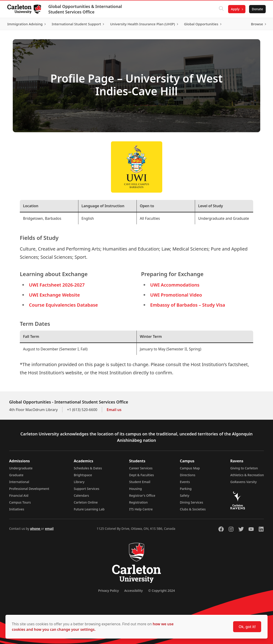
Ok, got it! (247, 627)
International (19, 482)
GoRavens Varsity (244, 482)
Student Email (140, 482)
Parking (186, 489)
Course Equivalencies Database (63, 305)
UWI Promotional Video (176, 295)
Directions (188, 475)
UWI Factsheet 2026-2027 (57, 285)
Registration (139, 502)
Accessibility (133, 591)
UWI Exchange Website (54, 295)
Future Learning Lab (89, 509)
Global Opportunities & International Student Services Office (85, 9)
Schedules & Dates (88, 468)
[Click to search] (221, 9)
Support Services (87, 489)
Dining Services (191, 502)
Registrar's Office (142, 495)
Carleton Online (86, 502)
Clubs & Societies (193, 509)
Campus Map (190, 468)
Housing (136, 489)
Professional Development (29, 489)
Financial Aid (19, 495)
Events (185, 482)
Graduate (16, 475)
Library (79, 482)
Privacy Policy (108, 591)
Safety (185, 495)
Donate (257, 9)
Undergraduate (21, 468)
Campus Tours (20, 502)
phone (35, 529)
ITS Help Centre (141, 509)
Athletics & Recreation (247, 475)
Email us (114, 410)
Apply (235, 9)
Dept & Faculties (142, 475)
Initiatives (17, 509)
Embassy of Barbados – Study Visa (188, 305)
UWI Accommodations (175, 285)
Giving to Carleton (244, 468)
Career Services (141, 468)
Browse (257, 24)
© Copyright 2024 (161, 591)
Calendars (81, 495)
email (49, 529)
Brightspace (83, 475)
